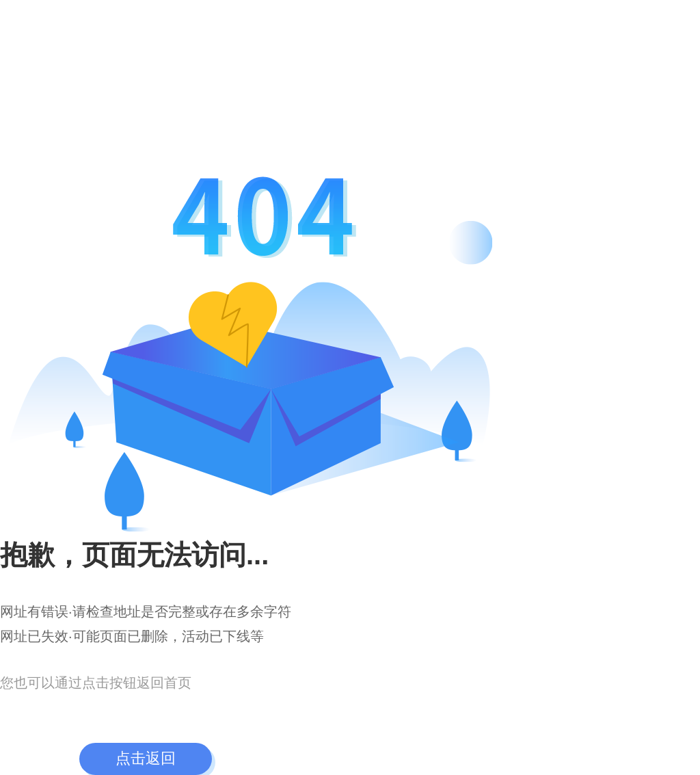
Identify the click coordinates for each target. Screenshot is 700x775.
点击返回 (146, 758)
